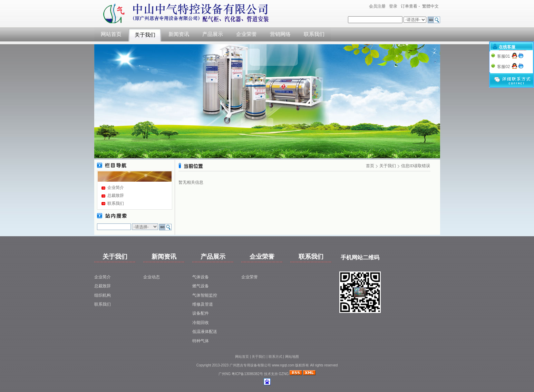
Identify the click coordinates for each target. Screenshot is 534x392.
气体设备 (201, 277)
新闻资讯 (179, 34)
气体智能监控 (205, 295)
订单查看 (409, 6)
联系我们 (314, 34)
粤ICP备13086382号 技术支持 (255, 374)
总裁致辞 (116, 195)
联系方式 (275, 357)
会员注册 (377, 6)
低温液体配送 (205, 332)
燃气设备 (201, 286)
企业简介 (116, 188)
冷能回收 (201, 323)
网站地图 (292, 357)
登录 (393, 6)
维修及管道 (203, 304)
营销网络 (280, 34)
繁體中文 (430, 6)
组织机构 (103, 295)
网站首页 (111, 34)
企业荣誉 (246, 34)
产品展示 (213, 34)
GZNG (284, 374)
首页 (370, 166)
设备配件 (201, 313)
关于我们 (145, 35)
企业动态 (152, 277)
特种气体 (201, 341)
